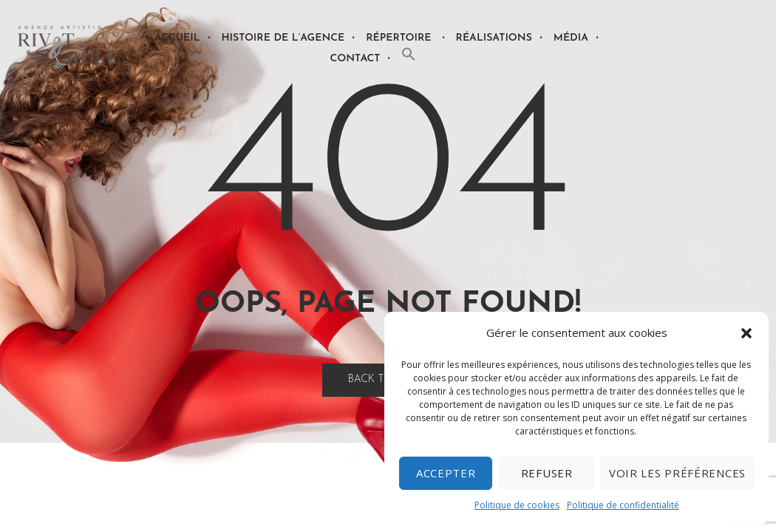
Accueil (177, 38)
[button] (746, 333)
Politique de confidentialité (623, 505)
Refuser (547, 473)
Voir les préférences (677, 473)
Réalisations (494, 38)
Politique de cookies (517, 505)
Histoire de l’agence (283, 38)
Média (571, 38)
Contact (355, 59)
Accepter (446, 473)
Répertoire (398, 38)
